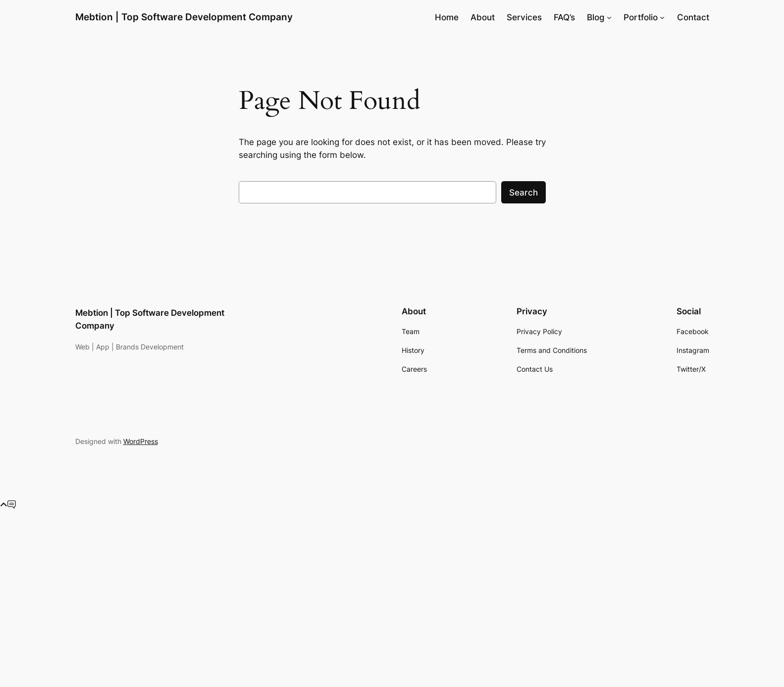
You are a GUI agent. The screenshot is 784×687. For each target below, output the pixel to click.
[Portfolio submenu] (662, 17)
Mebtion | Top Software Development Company (184, 17)
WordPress (141, 441)
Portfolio (641, 17)
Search (523, 193)
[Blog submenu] (609, 17)
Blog (596, 17)
